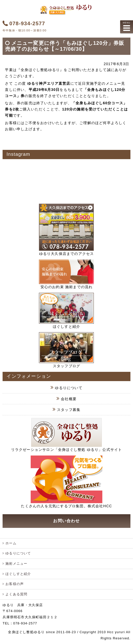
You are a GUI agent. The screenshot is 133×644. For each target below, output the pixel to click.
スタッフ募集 (69, 410)
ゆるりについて (69, 388)
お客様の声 (15, 584)
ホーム (11, 543)
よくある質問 (16, 594)
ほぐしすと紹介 (18, 574)
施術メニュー (16, 564)
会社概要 (69, 399)
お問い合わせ (66, 521)
